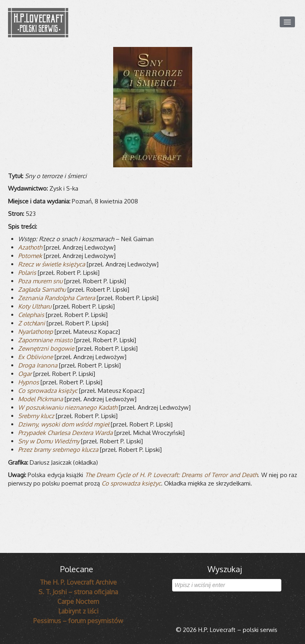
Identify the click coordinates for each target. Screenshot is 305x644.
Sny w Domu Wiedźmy (49, 441)
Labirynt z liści (78, 611)
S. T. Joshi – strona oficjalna (78, 592)
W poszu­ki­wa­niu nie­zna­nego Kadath (68, 407)
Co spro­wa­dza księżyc (48, 391)
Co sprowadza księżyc (131, 483)
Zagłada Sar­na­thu (42, 289)
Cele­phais (31, 315)
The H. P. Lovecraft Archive (78, 582)
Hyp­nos (28, 382)
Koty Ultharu (35, 306)
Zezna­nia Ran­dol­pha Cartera (57, 298)
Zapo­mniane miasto (45, 340)
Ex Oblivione (36, 357)
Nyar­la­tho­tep (36, 332)
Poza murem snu (40, 281)
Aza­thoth (30, 247)
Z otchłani (32, 323)
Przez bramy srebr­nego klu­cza (58, 450)
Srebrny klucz (36, 416)
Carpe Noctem (78, 601)
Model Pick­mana (41, 399)
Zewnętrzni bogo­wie (46, 348)
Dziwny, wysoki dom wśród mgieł (64, 424)
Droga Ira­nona (38, 365)
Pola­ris (27, 273)
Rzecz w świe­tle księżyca (52, 264)
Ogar (25, 374)
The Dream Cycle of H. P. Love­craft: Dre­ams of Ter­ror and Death (171, 475)
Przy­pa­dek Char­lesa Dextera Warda (65, 433)
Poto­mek (30, 256)
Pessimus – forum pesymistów (78, 621)
